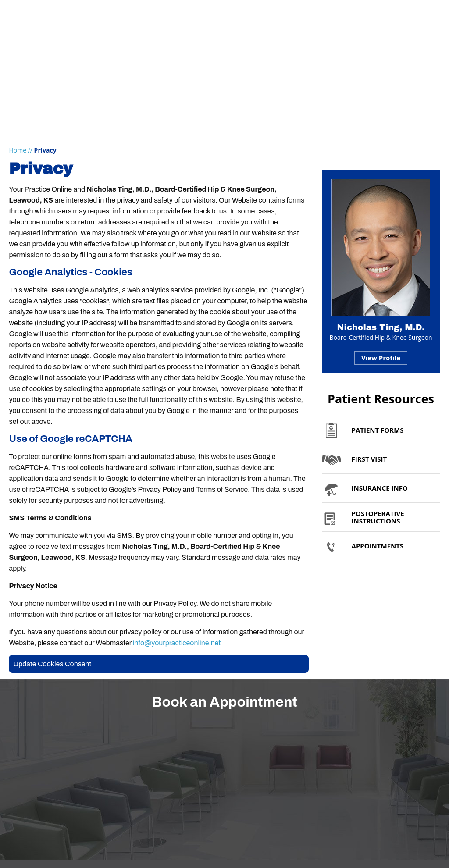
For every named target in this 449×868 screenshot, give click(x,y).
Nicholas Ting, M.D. (381, 327)
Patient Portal (379, 17)
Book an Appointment (392, 38)
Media (266, 59)
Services (141, 59)
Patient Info (207, 59)
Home (18, 150)
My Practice (75, 59)
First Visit (369, 459)
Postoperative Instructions (378, 517)
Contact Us (405, 59)
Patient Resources (381, 399)
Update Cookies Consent (52, 664)
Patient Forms (378, 430)
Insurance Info (380, 488)
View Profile (381, 358)
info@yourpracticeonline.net (177, 643)
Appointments (330, 59)
